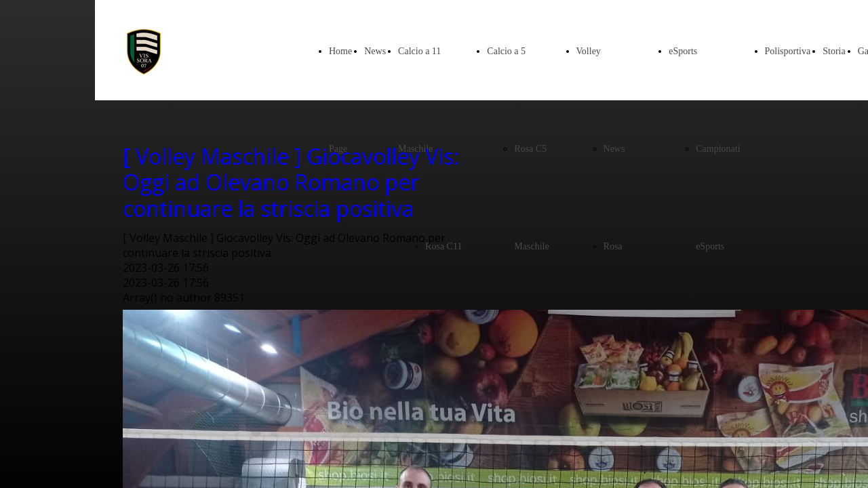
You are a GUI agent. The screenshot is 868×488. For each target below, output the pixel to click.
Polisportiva (788, 51)
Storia (834, 51)
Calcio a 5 (506, 51)
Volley (589, 51)
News (375, 51)
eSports (683, 51)
